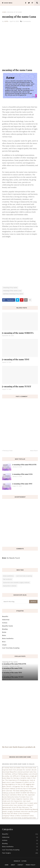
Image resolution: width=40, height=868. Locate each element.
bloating (5, 629)
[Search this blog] (16, 602)
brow (4, 642)
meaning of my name (15, 12)
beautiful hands (7, 626)
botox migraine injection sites (22, 799)
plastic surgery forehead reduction (15, 811)
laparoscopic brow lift (10, 807)
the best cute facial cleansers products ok (19, 747)
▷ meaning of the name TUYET (17, 386)
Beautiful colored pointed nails (21, 772)
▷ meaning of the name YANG (23, 474)
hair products (7, 579)
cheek (4, 645)
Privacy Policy (31, 865)
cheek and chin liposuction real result (16, 801)
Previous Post (8, 451)
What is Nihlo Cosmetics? (20, 816)
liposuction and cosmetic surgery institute (16, 583)
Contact (20, 865)
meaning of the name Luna (12, 291)
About (13, 865)
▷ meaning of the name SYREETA (18, 333)
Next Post (33, 451)
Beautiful (5, 616)
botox (4, 635)
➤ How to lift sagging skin (25, 784)
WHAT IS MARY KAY (23, 793)
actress (5, 623)
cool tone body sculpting (24, 576)
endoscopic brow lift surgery (13, 803)
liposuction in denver (10, 586)
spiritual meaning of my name (13, 294)
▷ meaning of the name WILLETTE (24, 465)
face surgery (20, 853)
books (4, 632)
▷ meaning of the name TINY (16, 359)
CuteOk (24, 861)
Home (4, 12)
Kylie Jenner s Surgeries (11, 786)
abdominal (6, 620)
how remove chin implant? (24, 805)
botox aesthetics (8, 576)
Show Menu (8, 3)
